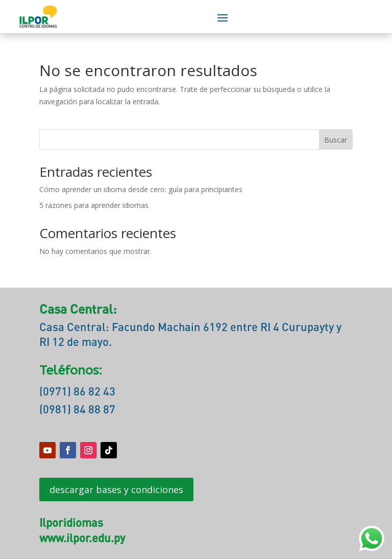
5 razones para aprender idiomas (94, 205)
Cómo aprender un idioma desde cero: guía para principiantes (141, 189)
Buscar (336, 140)
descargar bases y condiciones (116, 490)
